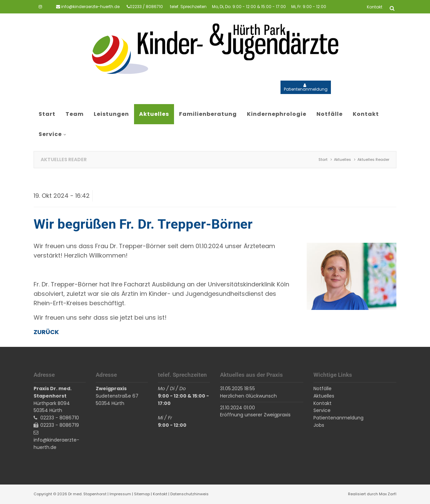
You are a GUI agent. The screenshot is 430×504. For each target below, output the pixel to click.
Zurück (46, 332)
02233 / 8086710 (146, 7)
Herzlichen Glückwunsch (248, 396)
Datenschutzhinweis (189, 494)
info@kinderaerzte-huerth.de (90, 7)
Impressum (120, 494)
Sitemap (142, 494)
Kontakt (160, 494)
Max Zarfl (388, 494)
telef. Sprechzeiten (188, 7)
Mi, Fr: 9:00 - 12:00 (309, 7)
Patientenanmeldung (306, 89)
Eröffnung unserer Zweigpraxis (255, 415)
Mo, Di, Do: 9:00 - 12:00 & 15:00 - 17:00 (249, 7)
